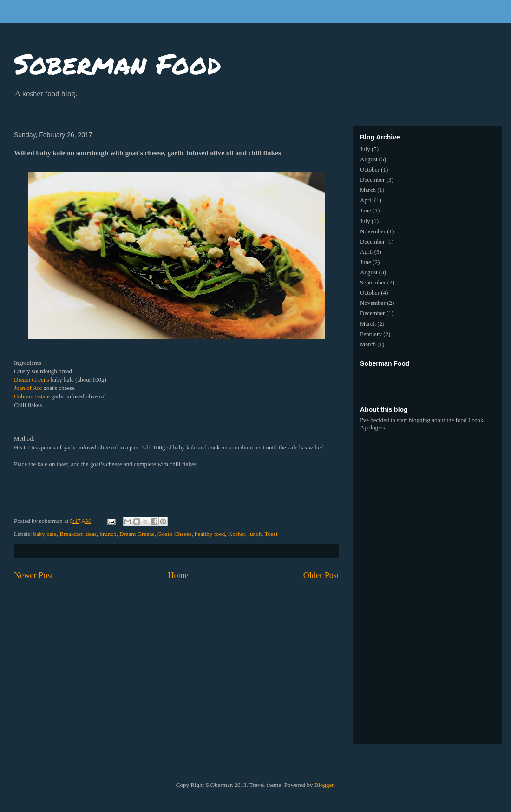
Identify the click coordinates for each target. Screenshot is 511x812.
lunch (255, 534)
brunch (108, 534)
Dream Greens (31, 380)
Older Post (321, 575)
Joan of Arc (28, 388)
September (373, 282)
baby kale (45, 534)
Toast (271, 534)
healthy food (210, 534)
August (369, 159)
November (373, 231)
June (366, 210)
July (365, 149)
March (368, 190)
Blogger (324, 785)
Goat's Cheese (174, 534)
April (366, 200)
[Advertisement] (434, 382)
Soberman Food (118, 63)
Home (178, 575)
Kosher (237, 534)
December (372, 180)
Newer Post (33, 575)
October (370, 169)
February (371, 334)
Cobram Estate (32, 396)
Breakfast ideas (78, 534)
